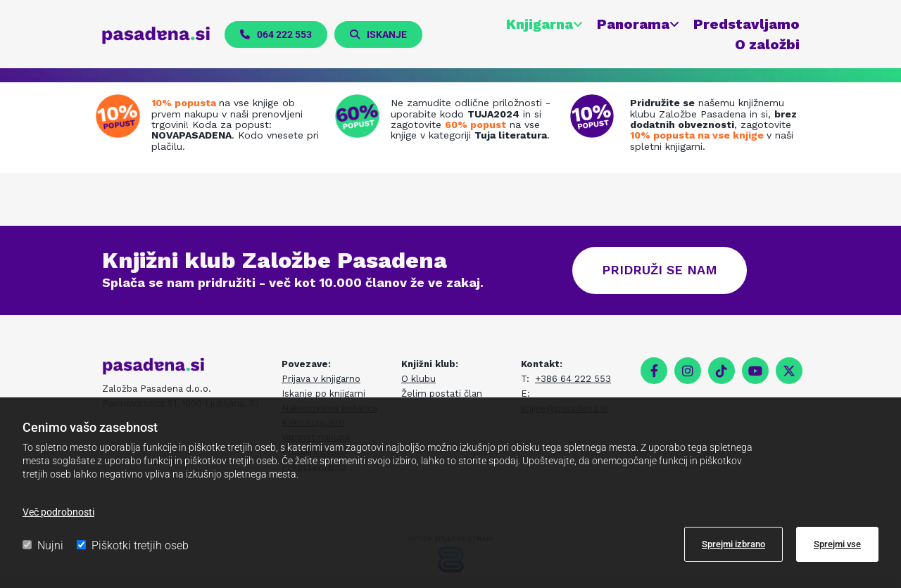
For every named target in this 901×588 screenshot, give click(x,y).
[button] (277, 34)
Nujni (43, 545)
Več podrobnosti (58, 512)
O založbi (767, 44)
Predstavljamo (746, 24)
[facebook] (654, 371)
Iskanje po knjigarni (323, 394)
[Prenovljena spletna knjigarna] (121, 117)
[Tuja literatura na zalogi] (361, 117)
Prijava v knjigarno (321, 379)
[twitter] (789, 371)
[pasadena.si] (157, 35)
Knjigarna (539, 24)
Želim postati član (442, 394)
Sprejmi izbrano (733, 544)
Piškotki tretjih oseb (133, 545)
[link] (537, 24)
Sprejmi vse (837, 544)
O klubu (418, 379)
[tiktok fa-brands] (722, 371)
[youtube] (755, 371)
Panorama (632, 24)
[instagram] (688, 371)
